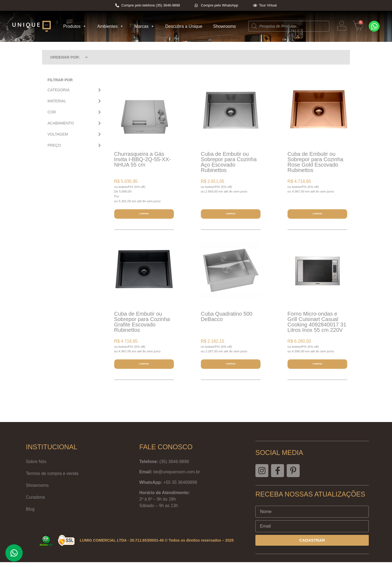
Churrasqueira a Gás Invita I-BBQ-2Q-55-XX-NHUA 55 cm (143, 159)
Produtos (75, 26)
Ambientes (110, 26)
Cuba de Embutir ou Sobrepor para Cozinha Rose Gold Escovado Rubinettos (315, 162)
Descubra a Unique (184, 26)
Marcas (144, 26)
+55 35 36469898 (180, 487)
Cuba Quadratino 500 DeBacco (227, 319)
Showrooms (224, 26)
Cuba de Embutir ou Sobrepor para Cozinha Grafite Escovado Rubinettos (142, 324)
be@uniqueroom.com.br (177, 477)
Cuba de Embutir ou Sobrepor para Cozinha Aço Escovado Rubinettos (229, 162)
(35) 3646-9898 (174, 466)
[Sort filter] (67, 57)
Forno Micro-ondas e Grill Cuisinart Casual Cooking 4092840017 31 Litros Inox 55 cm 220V (317, 324)
